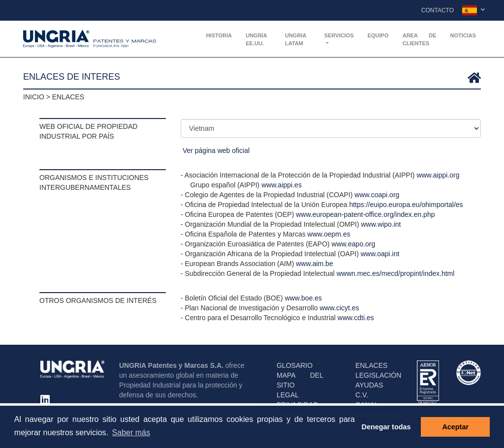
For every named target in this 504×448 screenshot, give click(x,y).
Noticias (463, 35)
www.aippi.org (438, 175)
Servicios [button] (339, 35)
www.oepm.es (329, 234)
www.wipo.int (381, 224)
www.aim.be (314, 264)
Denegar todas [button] (386, 427)
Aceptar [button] (455, 427)
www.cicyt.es (339, 308)
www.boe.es (303, 298)
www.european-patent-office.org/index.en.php (365, 214)
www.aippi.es (282, 185)
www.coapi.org (377, 195)
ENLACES (371, 365)
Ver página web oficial (216, 150)
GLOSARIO (295, 365)
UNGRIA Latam (296, 39)
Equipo (378, 35)
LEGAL (288, 395)
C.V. (362, 395)
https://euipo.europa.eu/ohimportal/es (406, 205)
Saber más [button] (131, 433)
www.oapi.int (380, 254)
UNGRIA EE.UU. (256, 39)
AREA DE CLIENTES (420, 39)
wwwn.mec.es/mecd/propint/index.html (396, 273)
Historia (219, 35)
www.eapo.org (354, 244)
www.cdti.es (356, 318)
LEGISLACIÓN (378, 375)
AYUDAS (369, 385)
